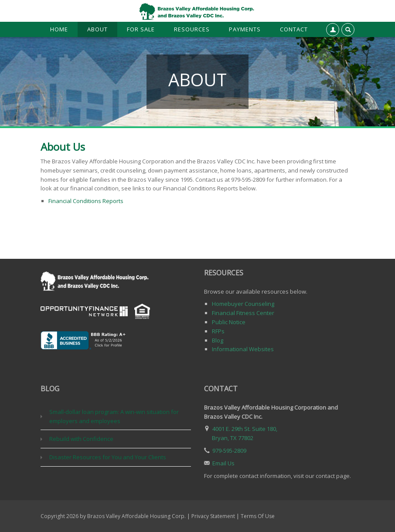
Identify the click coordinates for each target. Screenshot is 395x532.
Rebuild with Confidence (81, 439)
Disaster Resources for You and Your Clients (108, 457)
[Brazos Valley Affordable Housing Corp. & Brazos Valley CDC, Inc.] (197, 11)
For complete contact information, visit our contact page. (278, 476)
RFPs (218, 331)
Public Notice (229, 322)
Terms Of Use (258, 516)
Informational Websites (243, 349)
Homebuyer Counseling (243, 304)
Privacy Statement (213, 516)
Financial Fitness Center (243, 313)
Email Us (223, 463)
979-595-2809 (229, 451)
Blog (218, 340)
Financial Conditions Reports (86, 201)
